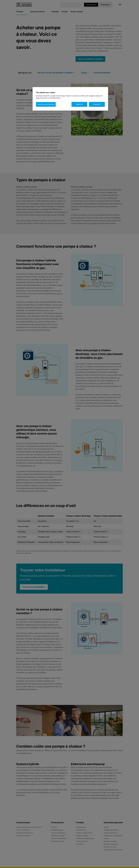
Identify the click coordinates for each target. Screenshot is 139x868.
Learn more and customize (46, 104)
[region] (70, 99)
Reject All (79, 104)
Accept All (97, 104)
